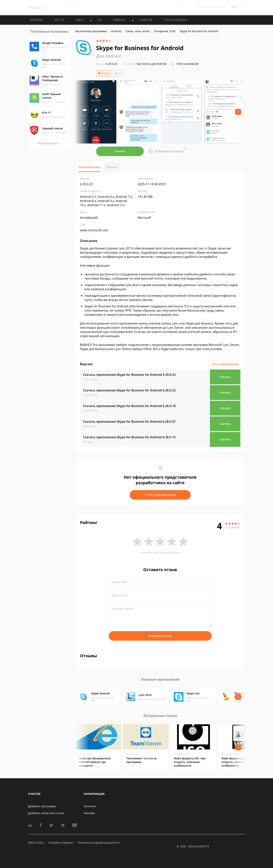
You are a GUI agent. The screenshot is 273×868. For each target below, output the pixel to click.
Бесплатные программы (91, 31)
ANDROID (119, 20)
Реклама (89, 813)
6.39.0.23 (107, 64)
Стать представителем (160, 495)
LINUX (79, 20)
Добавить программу (42, 806)
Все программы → (49, 143)
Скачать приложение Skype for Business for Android (129, 375)
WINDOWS (37, 20)
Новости (146, 20)
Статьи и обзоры (175, 20)
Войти (201, 7)
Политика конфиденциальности (98, 843)
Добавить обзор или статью (46, 813)
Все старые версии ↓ (227, 364)
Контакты (90, 806)
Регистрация (216, 7)
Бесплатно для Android (152, 64)
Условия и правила (61, 843)
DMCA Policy (36, 843)
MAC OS (59, 20)
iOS (118, 73)
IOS (100, 20)
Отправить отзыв (160, 636)
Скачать (120, 151)
